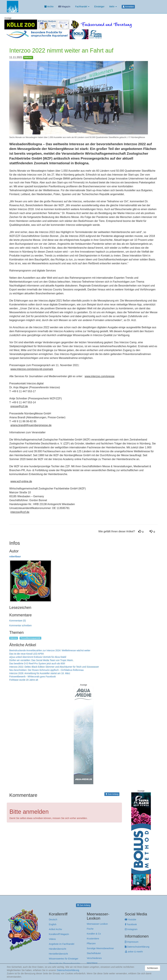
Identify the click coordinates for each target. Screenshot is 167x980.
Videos (52, 939)
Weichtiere (92, 963)
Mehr (113, 7)
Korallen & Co (94, 934)
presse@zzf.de (19, 406)
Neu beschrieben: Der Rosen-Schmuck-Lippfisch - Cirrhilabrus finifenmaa (46, 670)
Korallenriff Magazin (59, 934)
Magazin (64, 7)
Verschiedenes (94, 958)
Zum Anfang (112, 794)
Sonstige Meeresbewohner (100, 948)
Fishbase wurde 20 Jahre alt (24, 680)
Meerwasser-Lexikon (97, 924)
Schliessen (152, 968)
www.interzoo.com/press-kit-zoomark (32, 369)
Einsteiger (99, 7)
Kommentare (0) (18, 621)
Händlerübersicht (58, 949)
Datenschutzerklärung (137, 947)
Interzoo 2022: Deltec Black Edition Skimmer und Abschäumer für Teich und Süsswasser (54, 667)
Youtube (131, 919)
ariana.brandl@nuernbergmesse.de (31, 425)
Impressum (132, 942)
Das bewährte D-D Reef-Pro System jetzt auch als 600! (37, 664)
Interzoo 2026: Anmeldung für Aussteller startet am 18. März (40, 673)
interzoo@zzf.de (20, 512)
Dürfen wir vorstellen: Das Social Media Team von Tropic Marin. (41, 660)
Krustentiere (93, 939)
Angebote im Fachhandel (62, 944)
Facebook (131, 924)
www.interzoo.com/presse (99, 376)
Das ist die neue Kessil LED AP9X (27, 654)
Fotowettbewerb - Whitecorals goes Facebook (33, 677)
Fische (90, 929)
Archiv (49, 7)
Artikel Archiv (56, 929)
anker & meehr (134, 952)
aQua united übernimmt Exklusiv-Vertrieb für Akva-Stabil (38, 657)
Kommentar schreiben (20, 625)
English (53, 924)
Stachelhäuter (94, 953)
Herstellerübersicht (58, 954)
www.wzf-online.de (21, 481)
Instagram (131, 929)
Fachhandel (82, 7)
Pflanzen (91, 943)
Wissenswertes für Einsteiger (64, 959)
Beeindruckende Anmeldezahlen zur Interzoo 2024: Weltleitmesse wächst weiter (50, 650)
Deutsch (53, 919)
